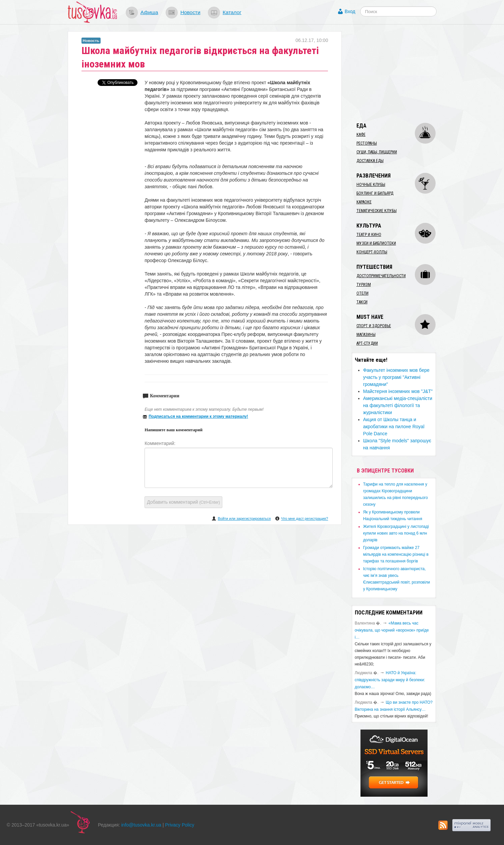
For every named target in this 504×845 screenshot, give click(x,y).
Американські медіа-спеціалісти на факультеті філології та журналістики (398, 405)
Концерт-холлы (372, 252)
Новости (190, 12)
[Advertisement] (402, 73)
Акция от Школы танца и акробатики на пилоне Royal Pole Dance (394, 427)
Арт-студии (367, 343)
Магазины (366, 335)
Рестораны (367, 143)
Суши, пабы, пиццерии (377, 152)
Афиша (149, 12)
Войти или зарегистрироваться (244, 518)
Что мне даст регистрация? (304, 518)
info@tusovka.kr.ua (141, 825)
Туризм (364, 285)
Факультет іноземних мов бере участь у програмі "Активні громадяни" (396, 377)
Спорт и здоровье (374, 326)
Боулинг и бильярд (375, 193)
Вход (350, 11)
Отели (362, 293)
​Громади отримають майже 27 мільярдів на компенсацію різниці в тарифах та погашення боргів (396, 554)
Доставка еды (370, 161)
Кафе (361, 135)
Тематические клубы (377, 211)
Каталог (232, 12)
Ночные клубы (371, 185)
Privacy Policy (180, 825)
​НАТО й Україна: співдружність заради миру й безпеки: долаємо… (390, 680)
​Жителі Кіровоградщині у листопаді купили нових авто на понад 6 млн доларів (396, 533)
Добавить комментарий (183, 502)
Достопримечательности (381, 276)
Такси (362, 302)
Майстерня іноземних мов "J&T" (398, 391)
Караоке (364, 202)
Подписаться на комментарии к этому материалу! (198, 416)
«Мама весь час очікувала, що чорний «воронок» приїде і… (392, 630)
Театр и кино (369, 235)
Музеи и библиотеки (376, 243)
